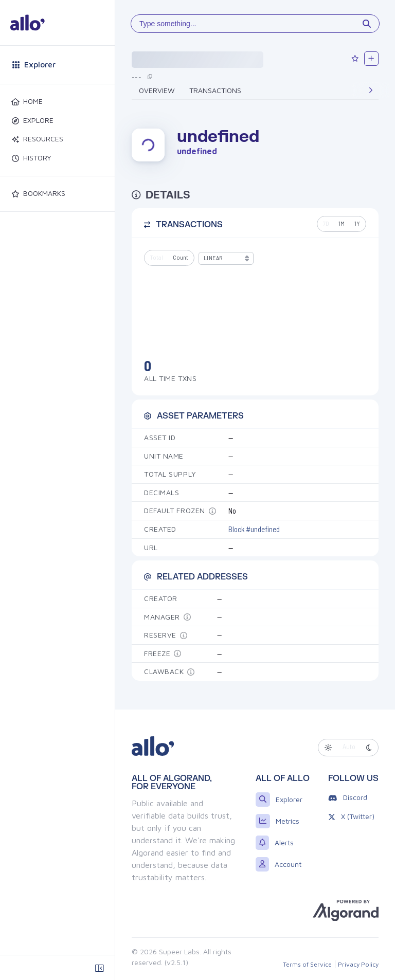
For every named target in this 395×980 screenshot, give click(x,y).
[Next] (371, 90)
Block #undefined (254, 529)
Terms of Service (307, 964)
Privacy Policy (358, 964)
